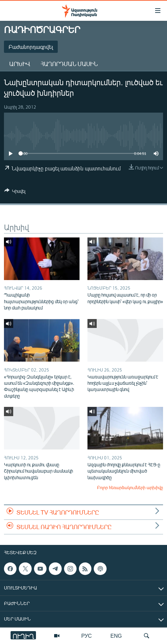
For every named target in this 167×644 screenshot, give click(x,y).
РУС (86, 636)
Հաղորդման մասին (69, 64)
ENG (116, 636)
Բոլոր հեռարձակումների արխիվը (130, 487)
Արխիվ (20, 64)
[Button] (15, 192)
